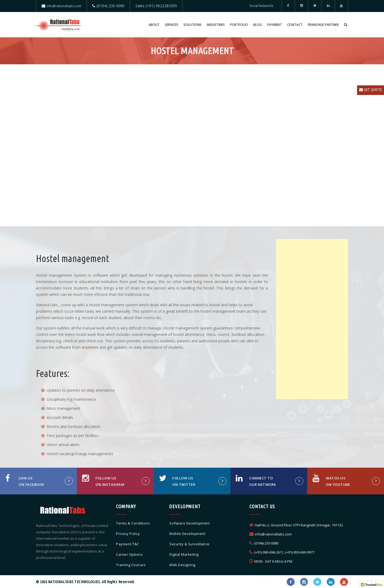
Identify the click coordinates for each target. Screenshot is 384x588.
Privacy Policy (128, 534)
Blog (258, 25)
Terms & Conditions (133, 523)
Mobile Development (187, 534)
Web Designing (182, 565)
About (154, 25)
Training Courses (131, 565)
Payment (275, 25)
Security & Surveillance (189, 544)
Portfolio (239, 25)
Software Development (189, 523)
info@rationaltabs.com (64, 6)
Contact (295, 25)
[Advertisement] (312, 319)
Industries (216, 25)
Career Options (129, 554)
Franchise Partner (323, 25)
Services (171, 25)
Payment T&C (128, 544)
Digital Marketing (184, 554)
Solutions (193, 25)
